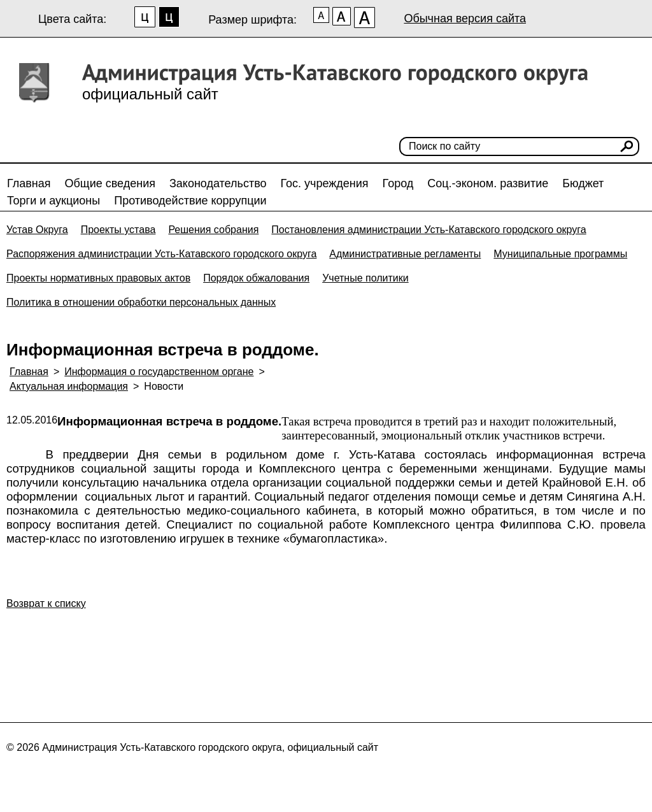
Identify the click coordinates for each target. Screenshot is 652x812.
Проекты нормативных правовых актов (98, 278)
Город (398, 183)
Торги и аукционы (53, 201)
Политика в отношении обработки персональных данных (141, 302)
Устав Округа (37, 230)
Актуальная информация (69, 386)
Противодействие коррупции (190, 201)
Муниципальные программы (560, 254)
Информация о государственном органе (159, 372)
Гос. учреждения (325, 183)
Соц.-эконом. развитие (488, 183)
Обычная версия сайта (465, 18)
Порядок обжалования (256, 278)
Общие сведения (110, 183)
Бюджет (583, 183)
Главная (29, 183)
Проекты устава (118, 230)
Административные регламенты (405, 254)
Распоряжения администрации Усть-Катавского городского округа (161, 254)
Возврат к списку (46, 603)
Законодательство (218, 183)
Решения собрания (213, 230)
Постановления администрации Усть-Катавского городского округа (429, 230)
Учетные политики (365, 278)
